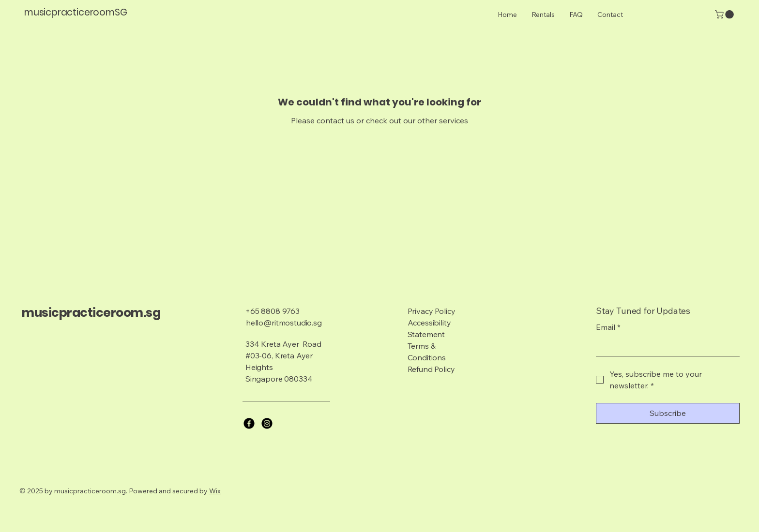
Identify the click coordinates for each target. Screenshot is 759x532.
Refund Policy (431, 369)
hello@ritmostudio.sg (284, 323)
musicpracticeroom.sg (91, 313)
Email (608, 327)
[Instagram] (267, 423)
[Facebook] (249, 423)
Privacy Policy (432, 311)
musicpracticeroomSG (76, 12)
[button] (725, 15)
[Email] (665, 346)
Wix (215, 491)
